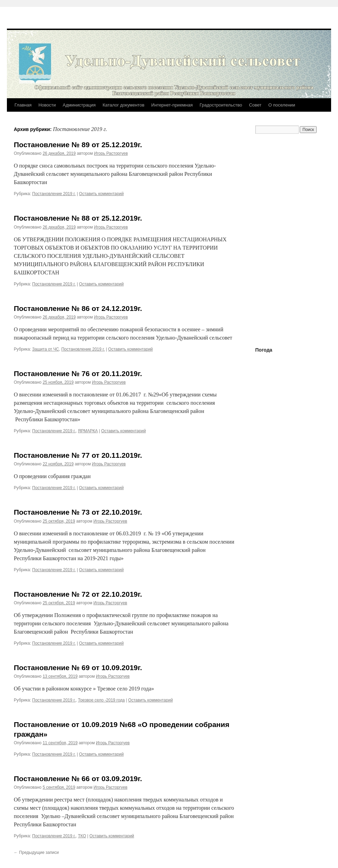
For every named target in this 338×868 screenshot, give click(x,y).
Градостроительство (221, 105)
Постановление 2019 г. (54, 194)
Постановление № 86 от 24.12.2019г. (78, 308)
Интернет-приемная (172, 105)
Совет (255, 105)
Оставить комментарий (101, 194)
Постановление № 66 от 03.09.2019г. (78, 779)
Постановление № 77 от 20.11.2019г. (78, 455)
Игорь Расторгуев (111, 153)
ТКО (82, 836)
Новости (47, 105)
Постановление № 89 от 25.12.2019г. (78, 145)
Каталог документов (123, 105)
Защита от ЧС (46, 349)
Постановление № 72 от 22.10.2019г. (78, 594)
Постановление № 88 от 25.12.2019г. (78, 218)
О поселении (282, 105)
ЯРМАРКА (88, 431)
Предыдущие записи (36, 852)
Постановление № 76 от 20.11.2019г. (78, 374)
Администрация (79, 105)
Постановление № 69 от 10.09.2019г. (78, 668)
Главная (23, 105)
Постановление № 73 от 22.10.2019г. (78, 512)
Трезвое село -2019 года (101, 700)
